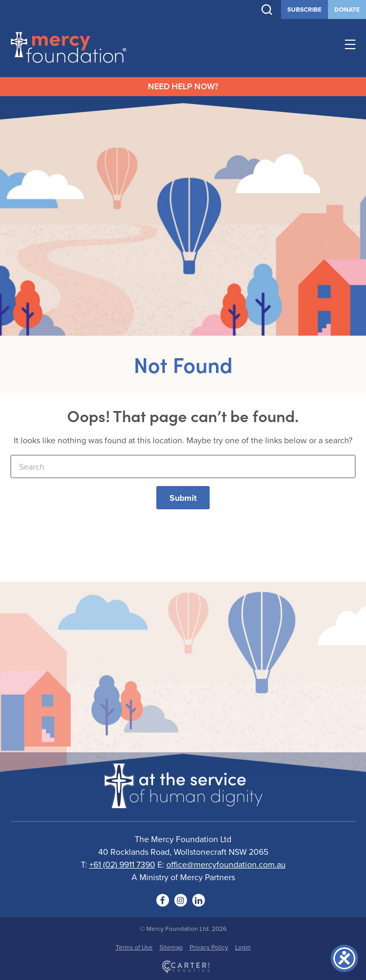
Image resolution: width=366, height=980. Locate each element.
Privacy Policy (209, 947)
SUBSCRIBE (304, 9)
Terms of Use (134, 947)
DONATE (347, 9)
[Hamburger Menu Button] (350, 46)
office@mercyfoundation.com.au (226, 864)
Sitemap (171, 947)
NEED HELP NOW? (183, 86)
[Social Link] (163, 900)
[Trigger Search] (267, 10)
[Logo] (183, 802)
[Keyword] (183, 466)
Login (243, 947)
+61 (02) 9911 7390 (122, 864)
